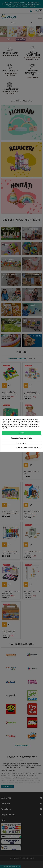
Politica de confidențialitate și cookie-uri (29, 448)
